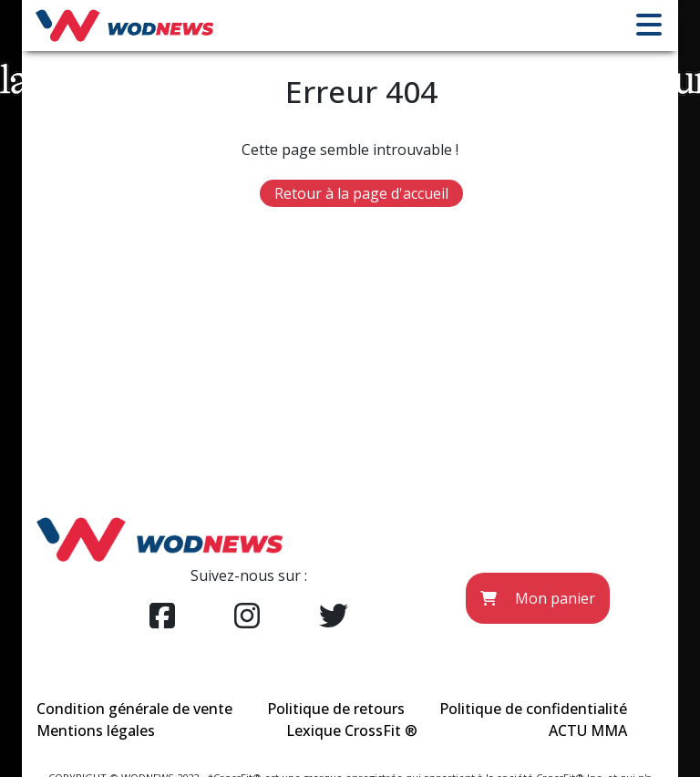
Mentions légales (96, 730)
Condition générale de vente (134, 709)
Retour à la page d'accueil (361, 193)
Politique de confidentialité (533, 709)
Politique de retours (336, 709)
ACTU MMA (588, 730)
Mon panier (538, 598)
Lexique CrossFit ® (352, 730)
